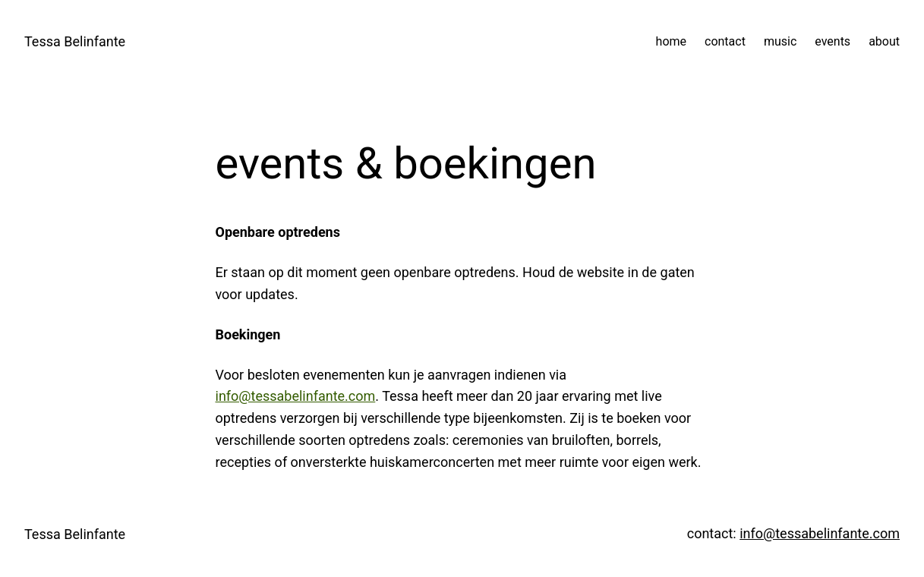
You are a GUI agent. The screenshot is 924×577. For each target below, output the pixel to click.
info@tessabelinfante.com (296, 396)
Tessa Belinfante (75, 41)
